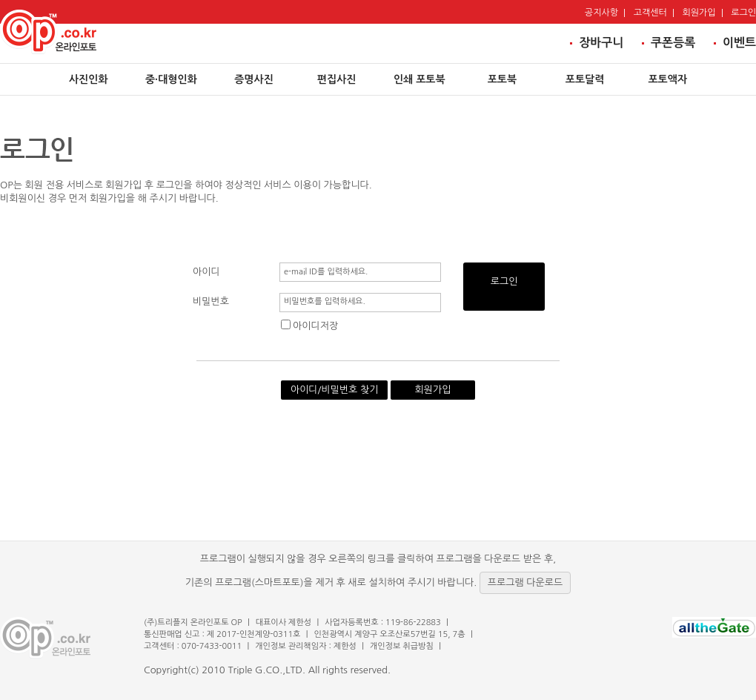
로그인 (504, 281)
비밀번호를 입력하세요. (325, 301)
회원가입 (433, 390)
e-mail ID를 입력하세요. (326, 272)
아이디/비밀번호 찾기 (335, 390)
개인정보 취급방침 (402, 646)
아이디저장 (309, 326)
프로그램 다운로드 (525, 582)
